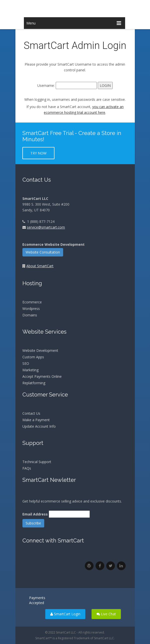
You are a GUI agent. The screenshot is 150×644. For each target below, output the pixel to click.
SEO (26, 363)
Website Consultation (43, 252)
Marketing (30, 370)
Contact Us (31, 413)
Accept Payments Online (42, 376)
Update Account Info (39, 426)
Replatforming (34, 383)
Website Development (40, 350)
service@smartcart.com (46, 227)
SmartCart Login (65, 614)
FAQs (27, 468)
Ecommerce (32, 302)
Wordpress (31, 309)
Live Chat (106, 614)
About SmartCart (40, 266)
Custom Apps (33, 357)
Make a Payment (36, 420)
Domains (30, 315)
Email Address (35, 514)
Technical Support (37, 462)
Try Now (38, 153)
